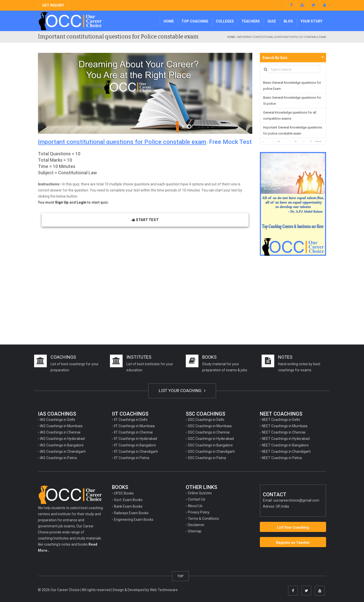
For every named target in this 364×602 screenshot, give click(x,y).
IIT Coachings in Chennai (133, 432)
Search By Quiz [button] (275, 58)
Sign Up (62, 202)
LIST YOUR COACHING (182, 391)
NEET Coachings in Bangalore (285, 445)
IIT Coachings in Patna (132, 458)
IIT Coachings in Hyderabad (135, 439)
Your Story (311, 21)
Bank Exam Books (128, 506)
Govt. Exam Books (128, 500)
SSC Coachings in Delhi (206, 420)
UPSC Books (124, 493)
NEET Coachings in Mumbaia (285, 426)
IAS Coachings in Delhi (58, 420)
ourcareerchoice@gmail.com (296, 500)
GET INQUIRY (53, 5)
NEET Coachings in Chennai (284, 432)
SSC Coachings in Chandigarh (211, 451)
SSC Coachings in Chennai (209, 432)
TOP (180, 576)
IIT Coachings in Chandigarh (136, 451)
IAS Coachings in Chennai (60, 432)
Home (169, 21)
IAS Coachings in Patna (58, 458)
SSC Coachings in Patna (207, 458)
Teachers (251, 21)
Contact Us (197, 499)
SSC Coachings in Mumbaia (210, 426)
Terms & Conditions (203, 519)
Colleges (225, 21)
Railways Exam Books (131, 513)
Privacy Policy (199, 512)
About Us (195, 506)
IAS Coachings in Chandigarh (63, 451)
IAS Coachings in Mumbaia (61, 426)
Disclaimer (196, 525)
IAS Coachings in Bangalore (62, 445)
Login (82, 202)
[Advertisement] (182, 299)
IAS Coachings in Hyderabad (62, 439)
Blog (288, 21)
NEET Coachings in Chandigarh (286, 451)
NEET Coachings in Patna (282, 458)
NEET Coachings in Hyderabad (286, 439)
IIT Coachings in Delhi (131, 420)
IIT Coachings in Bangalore (135, 445)
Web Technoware (164, 590)
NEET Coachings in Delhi (281, 420)
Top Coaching (195, 21)
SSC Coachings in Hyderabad (211, 439)
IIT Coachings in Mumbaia (134, 426)
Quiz (272, 21)
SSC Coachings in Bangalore (210, 445)
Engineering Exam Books (134, 520)
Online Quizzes (200, 493)
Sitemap (195, 531)
